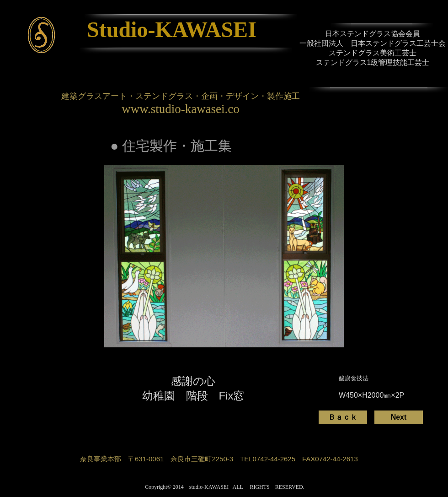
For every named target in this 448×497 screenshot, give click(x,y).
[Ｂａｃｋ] (343, 417)
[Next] (399, 417)
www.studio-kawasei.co (181, 109)
